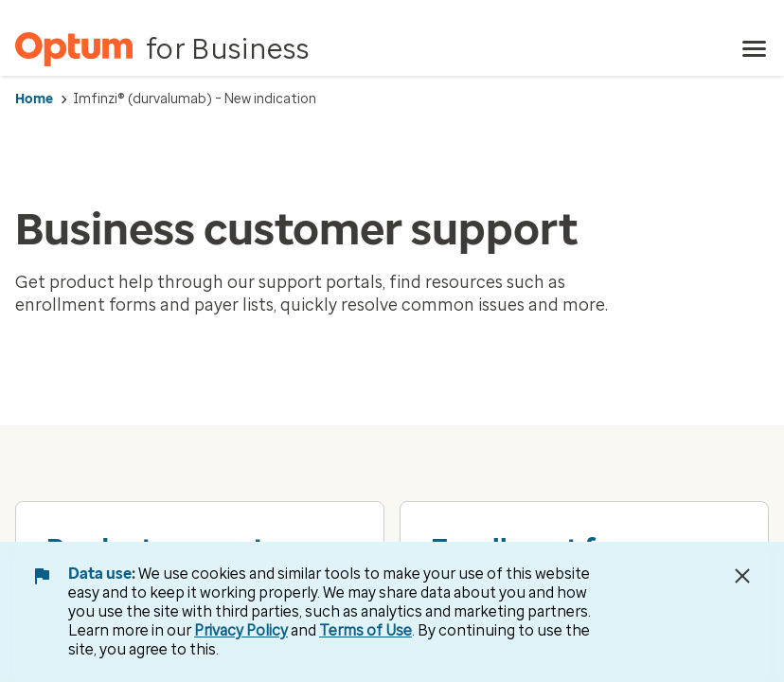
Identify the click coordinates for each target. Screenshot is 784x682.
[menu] (755, 49)
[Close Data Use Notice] (742, 576)
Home (34, 99)
